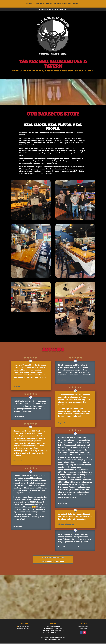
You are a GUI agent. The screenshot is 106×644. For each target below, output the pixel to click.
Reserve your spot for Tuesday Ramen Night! (54, 9)
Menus (29, 4)
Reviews (40, 4)
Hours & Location (62, 4)
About (49, 4)
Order (76, 4)
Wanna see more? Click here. (53, 561)
